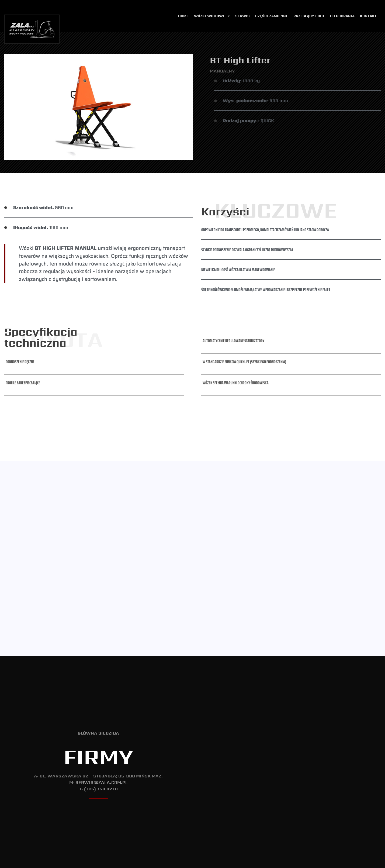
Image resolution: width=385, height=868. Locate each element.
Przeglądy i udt (309, 16)
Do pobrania (342, 16)
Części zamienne (272, 16)
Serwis (242, 16)
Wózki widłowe (212, 16)
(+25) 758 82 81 (101, 754)
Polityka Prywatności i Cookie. (192, 860)
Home (183, 16)
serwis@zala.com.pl (102, 747)
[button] (19, 309)
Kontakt (368, 16)
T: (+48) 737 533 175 (366, 862)
